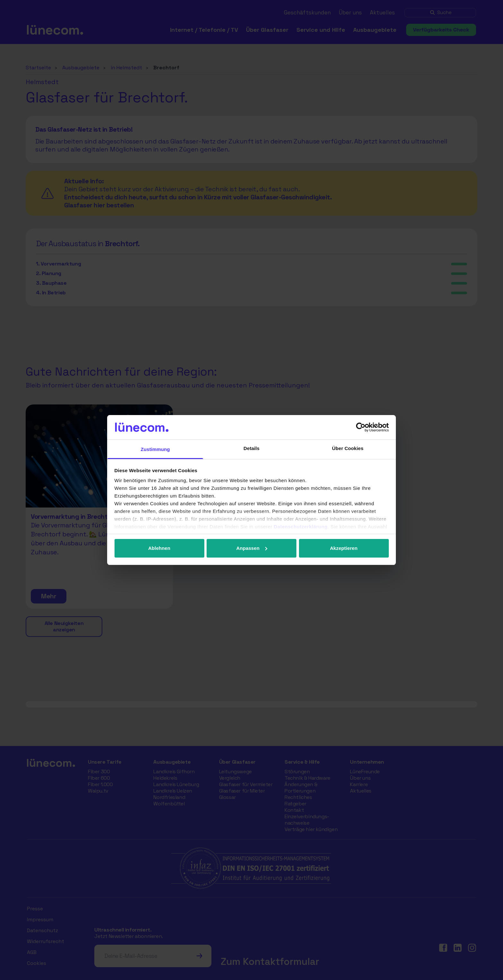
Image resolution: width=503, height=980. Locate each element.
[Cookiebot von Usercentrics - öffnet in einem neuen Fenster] (361, 427)
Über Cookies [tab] (348, 448)
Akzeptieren (344, 548)
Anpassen (252, 548)
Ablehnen (159, 548)
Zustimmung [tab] (155, 449)
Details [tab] (251, 448)
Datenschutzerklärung (301, 527)
